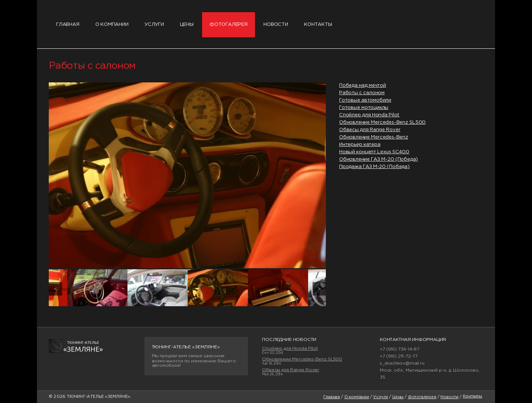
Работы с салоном (362, 93)
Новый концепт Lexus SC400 (374, 152)
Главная (68, 25)
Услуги (154, 25)
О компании (112, 25)
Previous (57, 289)
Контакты (318, 25)
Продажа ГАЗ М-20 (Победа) (374, 167)
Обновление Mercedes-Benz (374, 137)
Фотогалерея (229, 25)
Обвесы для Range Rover (370, 130)
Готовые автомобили (365, 100)
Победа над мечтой (363, 86)
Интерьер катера (360, 145)
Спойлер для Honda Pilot (369, 115)
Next (320, 289)
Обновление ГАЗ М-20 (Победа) (378, 159)
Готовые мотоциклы (364, 108)
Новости (276, 25)
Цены (187, 25)
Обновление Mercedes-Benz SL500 (382, 122)
